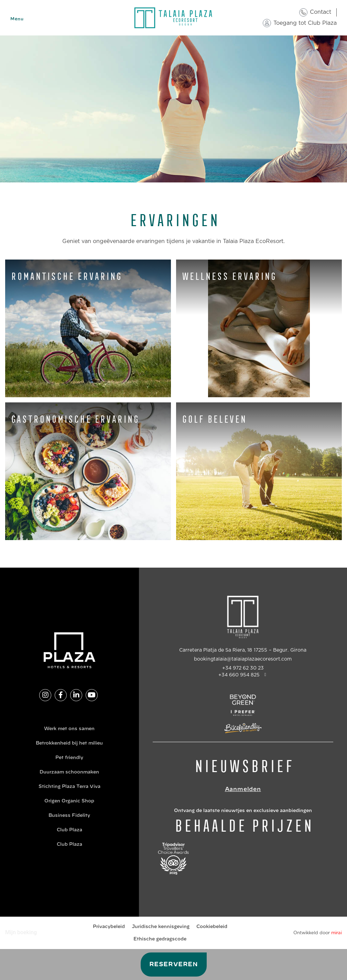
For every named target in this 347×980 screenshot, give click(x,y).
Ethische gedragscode (160, 939)
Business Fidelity (69, 816)
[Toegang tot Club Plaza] (267, 23)
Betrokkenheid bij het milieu (69, 743)
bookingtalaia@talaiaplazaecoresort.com (243, 659)
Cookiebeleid (212, 927)
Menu (17, 19)
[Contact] (303, 12)
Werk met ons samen (69, 729)
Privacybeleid (109, 927)
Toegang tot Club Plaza (305, 23)
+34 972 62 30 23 (243, 668)
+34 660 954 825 (239, 675)
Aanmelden (243, 789)
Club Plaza (69, 830)
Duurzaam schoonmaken (69, 772)
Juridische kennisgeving (161, 927)
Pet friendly (69, 758)
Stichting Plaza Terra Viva (69, 787)
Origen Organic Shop (69, 801)
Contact (321, 12)
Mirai (337, 933)
